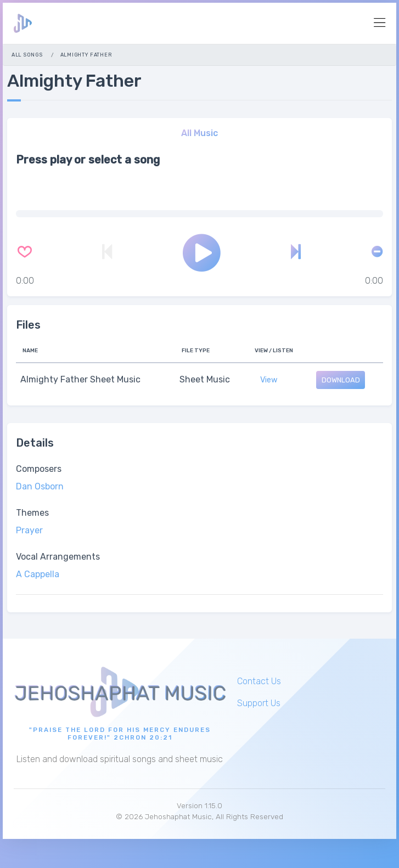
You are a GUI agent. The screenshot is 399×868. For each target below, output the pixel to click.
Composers (39, 469)
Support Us (259, 703)
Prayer (29, 530)
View (269, 380)
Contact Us (259, 681)
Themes (32, 513)
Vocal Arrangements (58, 557)
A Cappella (38, 574)
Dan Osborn (40, 486)
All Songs (27, 55)
